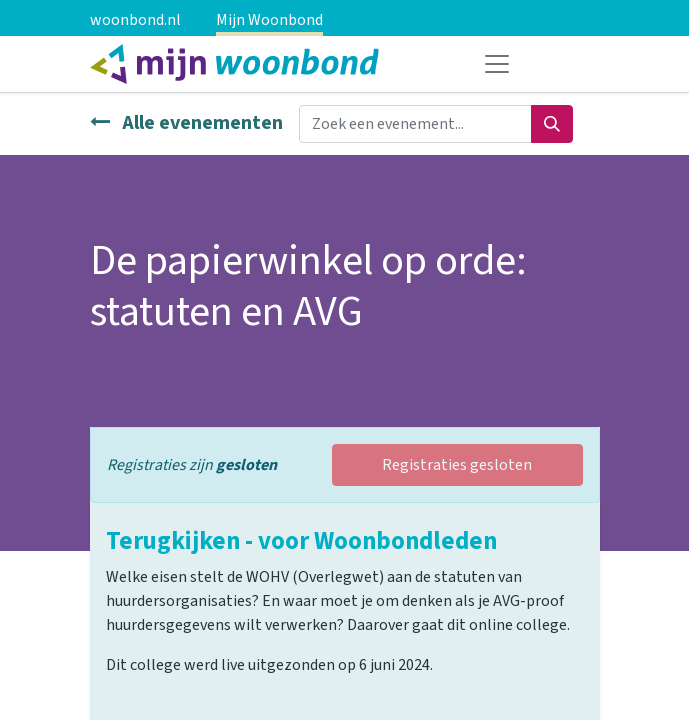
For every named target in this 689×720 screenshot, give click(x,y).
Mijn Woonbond (269, 20)
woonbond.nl (135, 20)
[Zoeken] (552, 124)
